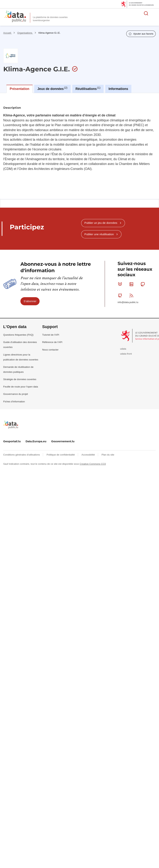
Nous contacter (50, 350)
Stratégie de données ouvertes (20, 379)
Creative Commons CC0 (93, 464)
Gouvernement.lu (63, 441)
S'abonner (30, 301)
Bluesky (121, 284)
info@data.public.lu (128, 302)
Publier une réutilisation (99, 234)
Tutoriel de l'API (51, 335)
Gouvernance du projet (16, 394)
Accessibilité (89, 455)
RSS (132, 296)
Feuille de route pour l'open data (21, 387)
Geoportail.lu (12, 441)
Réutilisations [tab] (88, 88)
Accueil (8, 33)
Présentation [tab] (20, 89)
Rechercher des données (146, 13)
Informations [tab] (118, 89)
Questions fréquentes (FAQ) (18, 335)
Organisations (25, 33)
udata (123, 349)
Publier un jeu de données (101, 223)
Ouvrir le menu (154, 13)
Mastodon (143, 284)
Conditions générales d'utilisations (22, 455)
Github (121, 296)
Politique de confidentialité (61, 455)
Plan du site (108, 455)
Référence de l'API (52, 342)
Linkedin (132, 284)
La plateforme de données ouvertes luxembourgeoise (50, 19)
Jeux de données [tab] (52, 88)
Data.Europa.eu (36, 441)
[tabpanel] (79, 146)
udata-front (126, 354)
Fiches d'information (14, 402)
